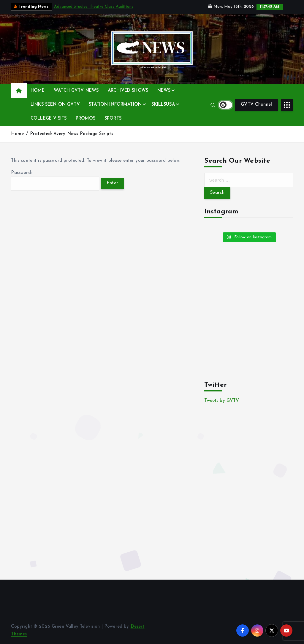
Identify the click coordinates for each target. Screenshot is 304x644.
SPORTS (113, 119)
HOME (38, 91)
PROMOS (86, 119)
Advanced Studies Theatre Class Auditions (94, 7)
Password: (55, 181)
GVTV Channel (256, 105)
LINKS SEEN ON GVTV (55, 105)
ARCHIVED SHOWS (128, 91)
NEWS (164, 91)
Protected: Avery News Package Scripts (72, 134)
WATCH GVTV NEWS (76, 91)
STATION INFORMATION (115, 105)
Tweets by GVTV (222, 401)
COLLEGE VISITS (49, 119)
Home (17, 134)
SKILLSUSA (163, 105)
